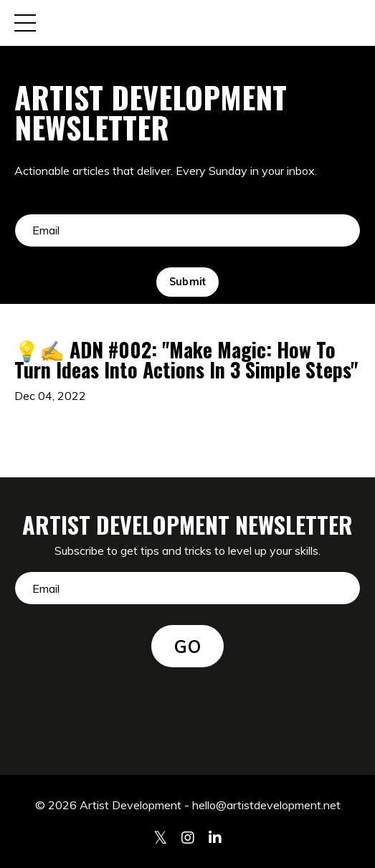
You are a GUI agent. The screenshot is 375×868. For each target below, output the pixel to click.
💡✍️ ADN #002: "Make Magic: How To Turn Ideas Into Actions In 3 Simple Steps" (186, 360)
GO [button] (187, 647)
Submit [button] (188, 282)
